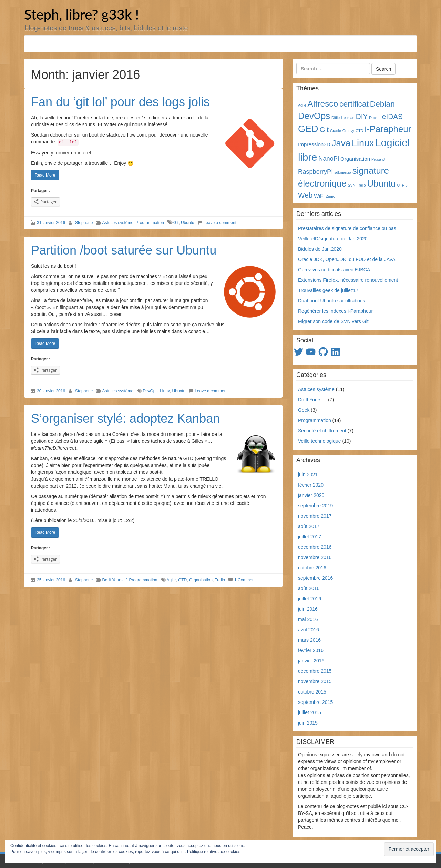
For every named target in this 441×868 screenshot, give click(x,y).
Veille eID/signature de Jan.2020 (333, 239)
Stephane (84, 223)
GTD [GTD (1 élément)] (360, 131)
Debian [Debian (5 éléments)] (382, 104)
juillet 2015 (310, 712)
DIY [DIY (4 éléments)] (362, 116)
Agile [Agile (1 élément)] (302, 105)
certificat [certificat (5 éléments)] (354, 104)
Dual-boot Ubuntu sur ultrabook (332, 301)
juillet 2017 (310, 537)
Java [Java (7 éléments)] (341, 143)
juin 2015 (308, 723)
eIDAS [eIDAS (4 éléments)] (392, 116)
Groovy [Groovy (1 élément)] (348, 131)
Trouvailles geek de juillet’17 (328, 290)
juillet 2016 (310, 599)
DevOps (150, 391)
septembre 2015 (315, 702)
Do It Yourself (114, 580)
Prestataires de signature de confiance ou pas (347, 228)
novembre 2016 (315, 557)
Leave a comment (220, 223)
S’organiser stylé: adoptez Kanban (125, 418)
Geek (304, 410)
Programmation (150, 223)
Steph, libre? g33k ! (81, 14)
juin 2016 (308, 609)
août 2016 (309, 588)
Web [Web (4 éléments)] (305, 195)
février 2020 (311, 485)
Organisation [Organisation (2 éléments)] (355, 159)
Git (176, 223)
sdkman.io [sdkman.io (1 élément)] (343, 172)
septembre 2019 (315, 506)
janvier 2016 (311, 661)
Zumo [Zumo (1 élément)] (330, 196)
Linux (165, 391)
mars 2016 (309, 640)
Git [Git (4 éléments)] (324, 129)
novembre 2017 (315, 516)
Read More (45, 175)
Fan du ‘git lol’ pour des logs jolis (120, 102)
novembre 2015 (315, 681)
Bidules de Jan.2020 (320, 249)
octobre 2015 (312, 692)
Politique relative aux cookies (214, 857)
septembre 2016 (315, 578)
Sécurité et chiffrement (322, 431)
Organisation (201, 580)
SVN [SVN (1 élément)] (351, 185)
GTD (182, 580)
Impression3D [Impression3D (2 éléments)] (314, 144)
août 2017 (309, 526)
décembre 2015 (315, 671)
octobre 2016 (312, 568)
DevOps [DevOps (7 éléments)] (314, 116)
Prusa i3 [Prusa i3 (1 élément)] (378, 159)
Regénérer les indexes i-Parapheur (335, 311)
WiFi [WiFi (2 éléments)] (319, 196)
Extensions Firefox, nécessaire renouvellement (348, 280)
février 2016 (311, 650)
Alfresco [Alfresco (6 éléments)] (323, 104)
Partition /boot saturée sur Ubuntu (124, 250)
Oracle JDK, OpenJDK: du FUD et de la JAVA (347, 259)
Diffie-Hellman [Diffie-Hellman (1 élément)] (343, 118)
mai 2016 (308, 619)
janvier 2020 (311, 495)
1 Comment (245, 580)
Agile (171, 580)
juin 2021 (308, 475)
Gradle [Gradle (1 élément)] (336, 131)
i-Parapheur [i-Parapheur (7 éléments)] (388, 129)
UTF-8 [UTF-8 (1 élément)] (402, 185)
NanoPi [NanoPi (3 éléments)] (329, 158)
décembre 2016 (315, 547)
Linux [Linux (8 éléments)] (363, 143)
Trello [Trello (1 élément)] (361, 185)
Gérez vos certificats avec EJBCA (334, 270)
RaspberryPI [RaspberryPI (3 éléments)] (315, 172)
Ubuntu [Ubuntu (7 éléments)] (381, 183)
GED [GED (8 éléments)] (308, 129)
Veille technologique (320, 441)
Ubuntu (188, 223)
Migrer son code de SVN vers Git (333, 321)
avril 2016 (309, 630)
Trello (220, 580)
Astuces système (118, 223)
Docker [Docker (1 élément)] (375, 118)
